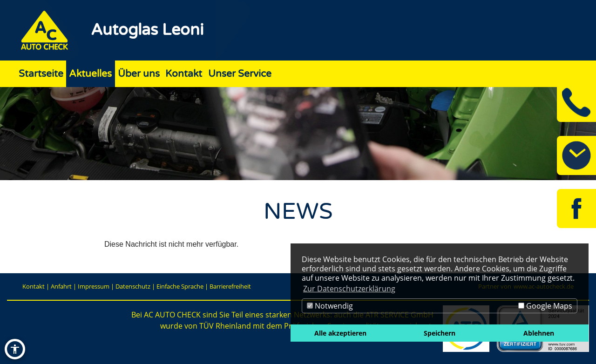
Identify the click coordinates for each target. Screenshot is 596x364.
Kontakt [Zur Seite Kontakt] (184, 74)
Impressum (94, 286)
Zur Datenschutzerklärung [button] (349, 289)
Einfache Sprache (180, 286)
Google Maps (545, 306)
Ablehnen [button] (539, 333)
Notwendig (330, 306)
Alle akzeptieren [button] (340, 333)
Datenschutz (133, 286)
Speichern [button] (440, 333)
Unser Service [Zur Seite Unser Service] (240, 74)
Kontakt (34, 286)
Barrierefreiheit (230, 286)
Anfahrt (61, 286)
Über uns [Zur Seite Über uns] (139, 74)
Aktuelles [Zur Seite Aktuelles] (90, 74)
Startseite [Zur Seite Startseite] (41, 74)
